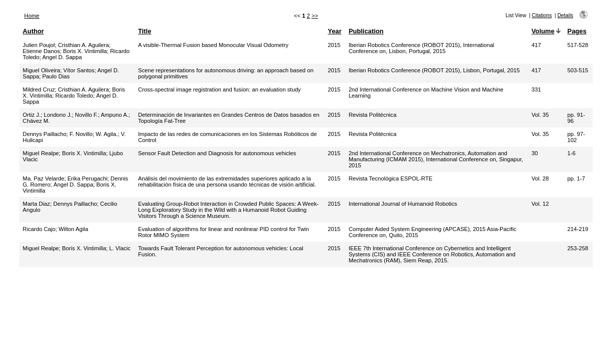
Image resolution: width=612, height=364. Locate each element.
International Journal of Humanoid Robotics (403, 204)
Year (335, 31)
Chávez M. (36, 121)
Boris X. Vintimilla (85, 51)
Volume (543, 31)
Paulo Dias (56, 76)
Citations (542, 15)
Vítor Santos (79, 70)
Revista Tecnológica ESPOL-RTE (391, 178)
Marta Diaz (36, 204)
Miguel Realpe (41, 153)
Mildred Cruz (39, 89)
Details (565, 15)
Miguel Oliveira (42, 70)
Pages (577, 31)
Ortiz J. (32, 115)
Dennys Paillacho (45, 134)
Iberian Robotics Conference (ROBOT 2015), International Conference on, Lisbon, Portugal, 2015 (422, 48)
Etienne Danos (41, 51)
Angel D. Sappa (62, 57)
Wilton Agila (73, 229)
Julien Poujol (39, 45)
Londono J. (57, 115)
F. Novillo (81, 134)
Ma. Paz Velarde (44, 178)
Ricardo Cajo (39, 229)
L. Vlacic (120, 248)
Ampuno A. (115, 115)
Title (145, 31)
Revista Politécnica (373, 115)
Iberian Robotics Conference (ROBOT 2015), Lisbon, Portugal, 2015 (434, 70)
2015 (334, 45)
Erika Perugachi (87, 178)
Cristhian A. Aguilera (84, 45)
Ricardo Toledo (74, 96)
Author (33, 31)
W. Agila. (107, 134)
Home (32, 16)
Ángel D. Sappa (73, 185)
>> (315, 16)
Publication (366, 31)
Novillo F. (86, 115)
